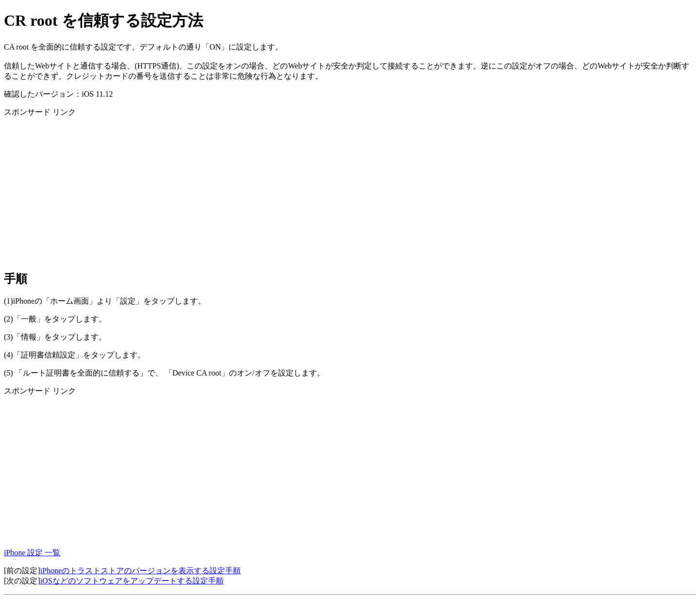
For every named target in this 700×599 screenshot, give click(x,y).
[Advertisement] (296, 193)
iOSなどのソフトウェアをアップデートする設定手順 (132, 581)
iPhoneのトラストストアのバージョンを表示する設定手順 (140, 571)
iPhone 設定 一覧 (32, 553)
